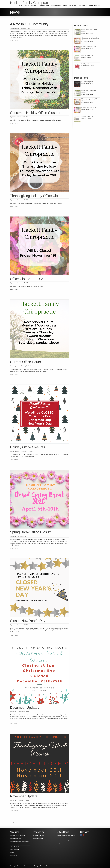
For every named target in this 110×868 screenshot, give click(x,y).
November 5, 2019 (23, 800)
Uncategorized (15, 28)
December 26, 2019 (23, 625)
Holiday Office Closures (28, 447)
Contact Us (73, 5)
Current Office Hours (25, 362)
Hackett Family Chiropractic (18, 836)
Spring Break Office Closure (31, 532)
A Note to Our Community (29, 24)
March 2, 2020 (22, 536)
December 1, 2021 (23, 117)
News (65, 5)
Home (20, 5)
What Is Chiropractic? (31, 5)
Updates (13, 117)
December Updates (25, 708)
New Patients (83, 5)
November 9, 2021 (23, 200)
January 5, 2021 (26, 366)
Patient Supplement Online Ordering (20, 841)
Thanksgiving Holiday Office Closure (37, 196)
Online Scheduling (95, 5)
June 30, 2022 (25, 28)
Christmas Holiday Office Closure (35, 113)
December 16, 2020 (27, 451)
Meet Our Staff (44, 5)
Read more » (14, 40)
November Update (24, 796)
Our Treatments (56, 5)
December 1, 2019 (23, 712)
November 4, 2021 (23, 283)
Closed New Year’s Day (28, 621)
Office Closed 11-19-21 (27, 279)
